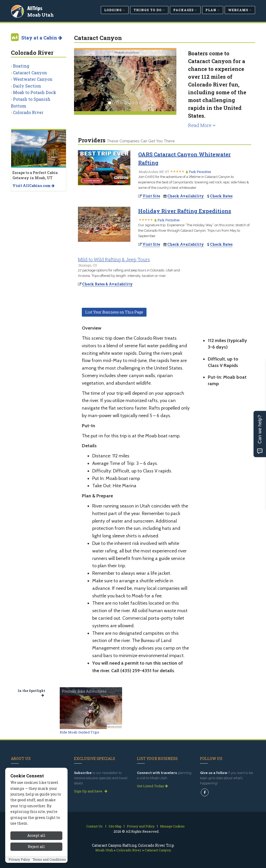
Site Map (115, 826)
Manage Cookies (172, 826)
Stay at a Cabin (42, 38)
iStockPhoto (132, 53)
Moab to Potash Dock (35, 92)
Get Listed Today (152, 786)
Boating (21, 66)
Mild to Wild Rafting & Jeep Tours (114, 259)
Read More (202, 125)
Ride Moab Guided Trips (79, 732)
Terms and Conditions (49, 859)
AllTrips (36, 7)
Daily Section (27, 86)
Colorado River (28, 112)
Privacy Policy (19, 859)
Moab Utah (41, 14)
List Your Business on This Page (114, 312)
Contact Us (94, 826)
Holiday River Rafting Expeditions (185, 211)
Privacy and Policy (141, 826)
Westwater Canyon (33, 79)
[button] (82, 80)
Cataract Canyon (30, 73)
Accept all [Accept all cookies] (36, 835)
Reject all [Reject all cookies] (36, 847)
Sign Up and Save (91, 791)
